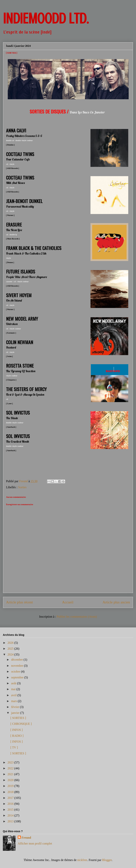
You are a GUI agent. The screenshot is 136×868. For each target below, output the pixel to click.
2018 (11, 792)
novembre (18, 666)
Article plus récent (19, 602)
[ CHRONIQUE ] (21, 724)
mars (14, 701)
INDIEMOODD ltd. (46, 19)
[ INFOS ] (17, 730)
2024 (11, 654)
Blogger (107, 860)
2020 (11, 780)
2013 (11, 821)
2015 (11, 810)
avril (14, 695)
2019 (11, 786)
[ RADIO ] (17, 736)
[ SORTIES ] (18, 718)
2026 (11, 643)
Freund (26, 838)
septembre (18, 677)
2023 (11, 762)
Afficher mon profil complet (35, 843)
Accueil (68, 602)
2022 (11, 768)
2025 (11, 649)
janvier (16, 713)
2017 (11, 798)
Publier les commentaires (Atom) (77, 617)
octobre (16, 672)
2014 (11, 815)
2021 (11, 774)
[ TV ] (14, 747)
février (16, 707)
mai (14, 689)
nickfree (82, 860)
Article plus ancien (116, 602)
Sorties (22, 487)
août (14, 683)
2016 (11, 804)
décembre (17, 660)
